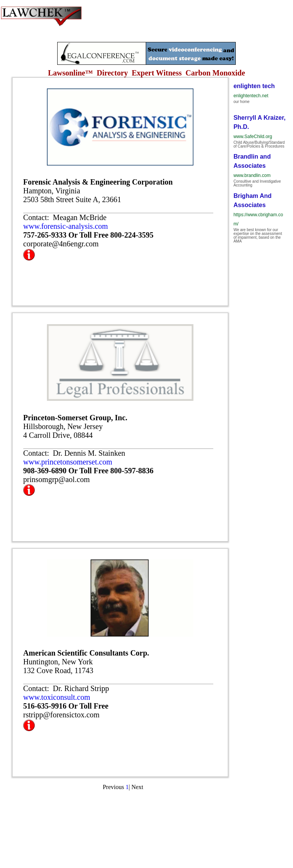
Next (137, 787)
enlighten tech (254, 86)
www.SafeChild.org (253, 137)
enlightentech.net (251, 96)
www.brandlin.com (252, 175)
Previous (113, 787)
